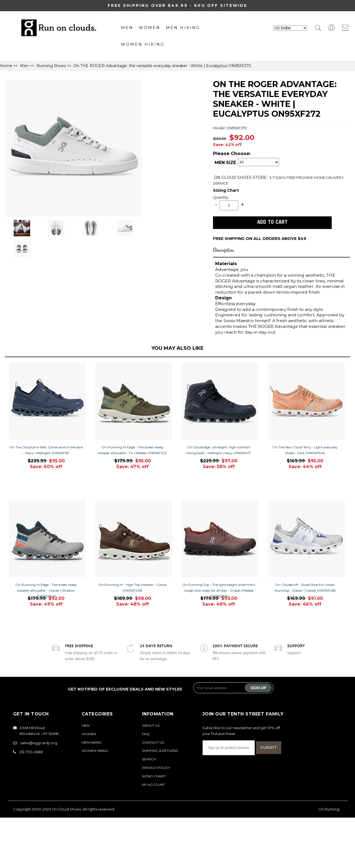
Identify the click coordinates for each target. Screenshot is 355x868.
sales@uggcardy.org (39, 743)
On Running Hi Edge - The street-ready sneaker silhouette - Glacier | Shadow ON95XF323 (46, 590)
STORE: (241, 177)
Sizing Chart (226, 190)
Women (150, 28)
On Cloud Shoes (66, 809)
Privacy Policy (156, 768)
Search (149, 759)
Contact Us (153, 742)
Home (6, 66)
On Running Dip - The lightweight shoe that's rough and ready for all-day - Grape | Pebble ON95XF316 (219, 590)
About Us (151, 725)
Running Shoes (51, 66)
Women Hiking (143, 44)
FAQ (146, 734)
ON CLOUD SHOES (233, 177)
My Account (154, 785)
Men (127, 28)
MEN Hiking (183, 28)
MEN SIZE (225, 163)
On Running (329, 809)
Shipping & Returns (160, 751)
